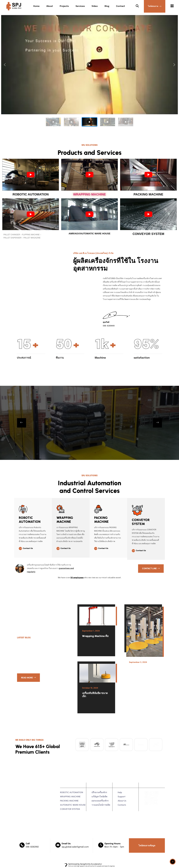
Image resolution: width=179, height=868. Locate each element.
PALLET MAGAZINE (32, 238)
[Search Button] (137, 6)
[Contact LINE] (151, 569)
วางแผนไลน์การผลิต (101, 805)
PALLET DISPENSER (12, 238)
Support (121, 797)
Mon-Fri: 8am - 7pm (114, 847)
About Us (122, 801)
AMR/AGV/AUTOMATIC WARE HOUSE (89, 234)
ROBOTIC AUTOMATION (31, 194)
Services (80, 6)
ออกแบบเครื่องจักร (100, 801)
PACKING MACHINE (148, 194)
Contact (121, 6)
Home (36, 6)
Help (120, 792)
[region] (89, 71)
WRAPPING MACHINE (89, 194)
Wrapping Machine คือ (95, 636)
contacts (122, 805)
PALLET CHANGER (12, 235)
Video (95, 6)
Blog (107, 6)
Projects (64, 6)
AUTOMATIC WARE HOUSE (73, 805)
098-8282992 (32, 847)
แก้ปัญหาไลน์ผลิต (99, 797)
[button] (5, 65)
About (50, 6)
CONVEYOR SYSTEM (148, 234)
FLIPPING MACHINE (31, 235)
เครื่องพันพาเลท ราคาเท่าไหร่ (143, 669)
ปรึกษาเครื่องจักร (99, 792)
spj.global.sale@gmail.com (75, 847)
